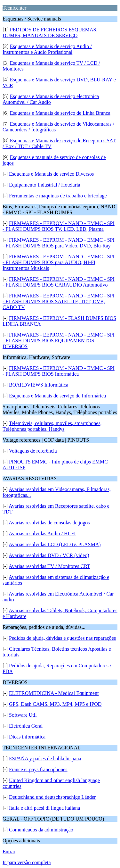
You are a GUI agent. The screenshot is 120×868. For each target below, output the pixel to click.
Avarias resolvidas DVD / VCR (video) (49, 555)
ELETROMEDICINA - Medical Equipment (54, 693)
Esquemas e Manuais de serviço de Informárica (57, 396)
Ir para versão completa (27, 862)
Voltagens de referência (33, 451)
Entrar (9, 851)
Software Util (23, 715)
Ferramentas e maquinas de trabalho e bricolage (58, 196)
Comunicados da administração (41, 830)
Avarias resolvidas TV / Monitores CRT (49, 566)
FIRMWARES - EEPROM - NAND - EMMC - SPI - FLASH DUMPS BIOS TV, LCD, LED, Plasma (59, 226)
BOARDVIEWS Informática (39, 385)
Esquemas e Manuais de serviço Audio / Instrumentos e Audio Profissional (47, 49)
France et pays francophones (38, 769)
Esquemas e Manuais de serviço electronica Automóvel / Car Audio (51, 99)
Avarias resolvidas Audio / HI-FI (42, 534)
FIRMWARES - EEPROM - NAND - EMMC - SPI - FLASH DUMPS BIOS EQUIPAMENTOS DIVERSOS (59, 341)
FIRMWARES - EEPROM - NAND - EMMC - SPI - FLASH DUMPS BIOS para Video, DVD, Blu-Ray (59, 243)
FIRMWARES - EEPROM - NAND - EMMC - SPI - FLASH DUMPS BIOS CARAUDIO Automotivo (59, 282)
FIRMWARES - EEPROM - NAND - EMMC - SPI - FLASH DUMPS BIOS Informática (59, 371)
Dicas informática (27, 737)
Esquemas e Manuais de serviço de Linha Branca (60, 113)
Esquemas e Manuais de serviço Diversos (51, 174)
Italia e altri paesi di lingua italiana (44, 808)
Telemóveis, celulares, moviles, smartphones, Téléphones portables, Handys (52, 426)
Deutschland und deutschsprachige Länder (52, 797)
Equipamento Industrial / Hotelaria (45, 185)
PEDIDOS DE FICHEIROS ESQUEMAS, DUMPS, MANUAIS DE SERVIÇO (50, 33)
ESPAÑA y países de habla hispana (45, 759)
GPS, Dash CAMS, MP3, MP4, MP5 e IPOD (55, 704)
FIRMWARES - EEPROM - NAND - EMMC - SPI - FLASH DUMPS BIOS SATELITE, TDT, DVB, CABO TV (59, 301)
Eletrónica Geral (26, 726)
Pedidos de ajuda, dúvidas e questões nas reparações (62, 638)
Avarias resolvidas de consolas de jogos (49, 523)
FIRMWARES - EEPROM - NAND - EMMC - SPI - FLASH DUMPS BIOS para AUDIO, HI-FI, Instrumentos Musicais (59, 262)
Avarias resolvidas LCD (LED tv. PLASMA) (55, 544)
